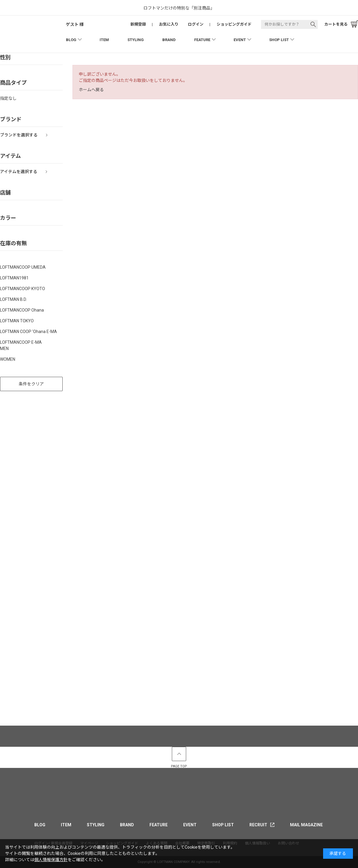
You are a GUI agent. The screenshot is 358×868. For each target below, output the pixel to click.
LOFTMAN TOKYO (17, 321)
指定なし (8, 98)
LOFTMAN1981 (14, 278)
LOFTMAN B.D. (13, 299)
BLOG (71, 40)
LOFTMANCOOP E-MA (21, 342)
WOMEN (8, 359)
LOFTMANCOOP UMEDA (23, 267)
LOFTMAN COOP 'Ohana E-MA (28, 332)
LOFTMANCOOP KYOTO (23, 289)
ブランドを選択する (19, 135)
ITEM (104, 40)
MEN (4, 349)
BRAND (169, 40)
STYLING (136, 40)
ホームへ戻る (91, 90)
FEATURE (202, 40)
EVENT (240, 40)
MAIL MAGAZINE (306, 825)
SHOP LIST (279, 40)
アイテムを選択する (19, 172)
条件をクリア (31, 384)
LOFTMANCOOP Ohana (22, 310)
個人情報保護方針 (51, 860)
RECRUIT (258, 825)
